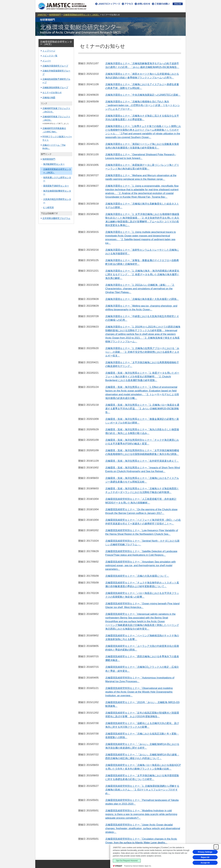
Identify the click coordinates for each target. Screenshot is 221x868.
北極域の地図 (49, 98)
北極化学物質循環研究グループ (56, 72)
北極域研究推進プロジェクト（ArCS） (56, 118)
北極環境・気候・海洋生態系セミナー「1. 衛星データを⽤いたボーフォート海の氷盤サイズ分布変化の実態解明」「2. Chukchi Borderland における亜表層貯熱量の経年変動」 (142, 377)
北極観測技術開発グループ (55, 88)
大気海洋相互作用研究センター (57, 201)
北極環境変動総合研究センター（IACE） (81, 15)
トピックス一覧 (50, 56)
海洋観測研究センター (54, 164)
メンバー (47, 61)
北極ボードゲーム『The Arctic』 (54, 147)
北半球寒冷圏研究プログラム (56, 218)
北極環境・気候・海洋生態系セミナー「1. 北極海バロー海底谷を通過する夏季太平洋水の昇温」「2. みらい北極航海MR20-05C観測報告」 (142, 409)
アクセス (128, 4)
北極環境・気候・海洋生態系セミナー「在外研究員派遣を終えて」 (142, 461)
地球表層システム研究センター (57, 179)
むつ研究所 (48, 207)
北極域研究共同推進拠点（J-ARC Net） (54, 130)
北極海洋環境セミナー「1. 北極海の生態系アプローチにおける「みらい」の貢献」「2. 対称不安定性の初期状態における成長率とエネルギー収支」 (142, 352)
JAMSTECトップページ (108, 4)
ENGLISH (178, 4)
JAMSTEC (42, 15)
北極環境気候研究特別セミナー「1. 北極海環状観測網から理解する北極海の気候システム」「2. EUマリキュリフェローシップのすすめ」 (142, 790)
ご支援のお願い (162, 4)
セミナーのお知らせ (52, 92)
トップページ (49, 51)
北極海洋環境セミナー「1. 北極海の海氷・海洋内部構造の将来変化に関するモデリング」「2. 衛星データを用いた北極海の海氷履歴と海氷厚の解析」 (142, 274)
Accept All (205, 863)
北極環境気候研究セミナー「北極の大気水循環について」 (137, 576)
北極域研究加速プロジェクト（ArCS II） (56, 110)
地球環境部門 (55, 15)
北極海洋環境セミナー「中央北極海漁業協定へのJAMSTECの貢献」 (143, 95)
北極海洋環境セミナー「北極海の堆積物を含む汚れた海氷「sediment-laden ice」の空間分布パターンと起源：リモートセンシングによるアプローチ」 (143, 105)
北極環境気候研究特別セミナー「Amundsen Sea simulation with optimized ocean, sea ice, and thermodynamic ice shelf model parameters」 (141, 565)
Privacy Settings (205, 852)
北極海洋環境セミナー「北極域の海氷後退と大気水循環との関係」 (142, 299)
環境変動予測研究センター (56, 186)
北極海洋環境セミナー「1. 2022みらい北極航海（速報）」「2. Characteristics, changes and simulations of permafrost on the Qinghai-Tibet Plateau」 (140, 289)
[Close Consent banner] (216, 847)
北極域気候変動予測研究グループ (56, 81)
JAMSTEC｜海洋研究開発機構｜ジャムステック (62, 6)
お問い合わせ (142, 4)
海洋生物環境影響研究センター (57, 193)
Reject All (205, 857)
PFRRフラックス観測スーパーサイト (57, 138)
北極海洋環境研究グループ (55, 66)
